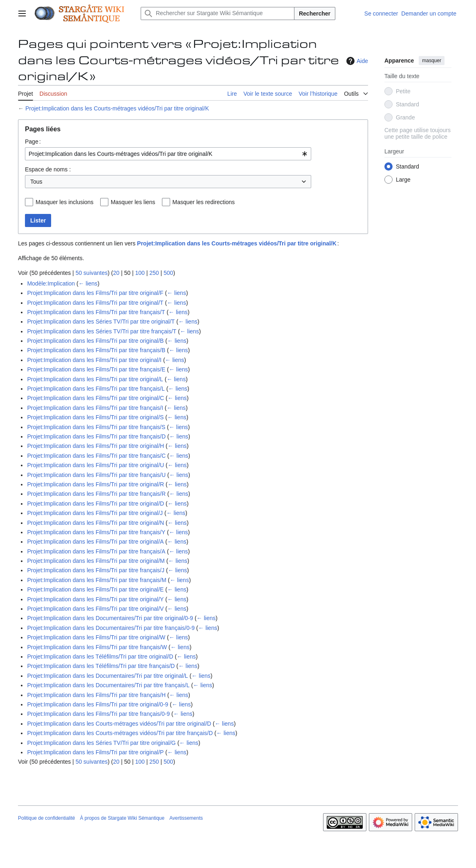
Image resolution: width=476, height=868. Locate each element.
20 (116, 273)
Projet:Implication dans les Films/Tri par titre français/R (96, 494)
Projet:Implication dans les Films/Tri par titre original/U (95, 465)
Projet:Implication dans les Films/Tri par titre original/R (95, 484)
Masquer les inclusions (65, 202)
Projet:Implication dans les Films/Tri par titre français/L (96, 389)
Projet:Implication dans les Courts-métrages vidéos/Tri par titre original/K (117, 108)
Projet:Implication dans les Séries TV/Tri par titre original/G (101, 743)
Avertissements (186, 818)
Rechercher (315, 13)
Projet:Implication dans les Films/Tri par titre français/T (96, 312)
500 (168, 273)
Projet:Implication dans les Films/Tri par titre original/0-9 (98, 704)
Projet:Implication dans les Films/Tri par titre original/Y (95, 599)
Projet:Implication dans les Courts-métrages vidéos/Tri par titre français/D (120, 733)
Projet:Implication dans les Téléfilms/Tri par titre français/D (101, 666)
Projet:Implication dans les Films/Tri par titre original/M (96, 561)
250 (154, 273)
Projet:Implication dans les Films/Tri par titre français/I (95, 408)
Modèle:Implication (51, 283)
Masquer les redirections (204, 202)
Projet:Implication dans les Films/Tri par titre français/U (96, 475)
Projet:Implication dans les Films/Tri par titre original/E (95, 589)
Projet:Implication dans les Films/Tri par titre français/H (96, 695)
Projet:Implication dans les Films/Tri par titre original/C (95, 398)
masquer (432, 61)
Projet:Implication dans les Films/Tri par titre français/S (96, 427)
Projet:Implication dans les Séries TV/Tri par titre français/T (102, 331)
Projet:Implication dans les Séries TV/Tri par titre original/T (101, 322)
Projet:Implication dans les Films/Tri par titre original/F (95, 293)
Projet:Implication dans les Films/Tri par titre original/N (95, 523)
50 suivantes (92, 273)
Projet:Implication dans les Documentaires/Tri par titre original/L (107, 676)
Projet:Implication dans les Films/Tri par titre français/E (96, 369)
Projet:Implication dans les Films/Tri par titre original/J (95, 513)
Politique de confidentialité (46, 818)
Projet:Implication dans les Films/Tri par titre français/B (96, 350)
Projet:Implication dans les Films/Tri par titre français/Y (96, 532)
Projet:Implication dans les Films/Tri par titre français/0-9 (98, 714)
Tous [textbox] (36, 182)
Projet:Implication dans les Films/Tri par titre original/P (95, 752)
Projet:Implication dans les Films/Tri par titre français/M (97, 580)
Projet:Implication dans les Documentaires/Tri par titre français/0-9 (111, 628)
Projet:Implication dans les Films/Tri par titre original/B (95, 341)
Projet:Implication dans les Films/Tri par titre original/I (94, 360)
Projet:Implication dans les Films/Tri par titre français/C (96, 456)
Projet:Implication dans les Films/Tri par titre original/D (95, 504)
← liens (88, 283)
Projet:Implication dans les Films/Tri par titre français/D (96, 436)
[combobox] (168, 154)
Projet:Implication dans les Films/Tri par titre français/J (96, 570)
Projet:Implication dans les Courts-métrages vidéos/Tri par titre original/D (119, 724)
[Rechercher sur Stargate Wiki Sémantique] (218, 13)
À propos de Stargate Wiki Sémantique (122, 818)
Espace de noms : (48, 169)
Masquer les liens (133, 202)
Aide (356, 61)
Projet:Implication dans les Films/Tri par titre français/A (96, 551)
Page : (33, 142)
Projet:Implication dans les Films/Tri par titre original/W (96, 637)
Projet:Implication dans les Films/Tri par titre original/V (95, 609)
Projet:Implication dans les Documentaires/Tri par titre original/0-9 (110, 618)
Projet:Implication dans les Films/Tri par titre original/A (95, 542)
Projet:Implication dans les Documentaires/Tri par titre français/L (108, 685)
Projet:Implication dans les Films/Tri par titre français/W (97, 647)
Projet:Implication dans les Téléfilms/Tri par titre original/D (100, 657)
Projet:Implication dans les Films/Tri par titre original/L (95, 379)
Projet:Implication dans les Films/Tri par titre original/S (95, 417)
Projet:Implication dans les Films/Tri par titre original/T (95, 303)
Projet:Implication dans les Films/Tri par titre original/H (95, 446)
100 (140, 273)
